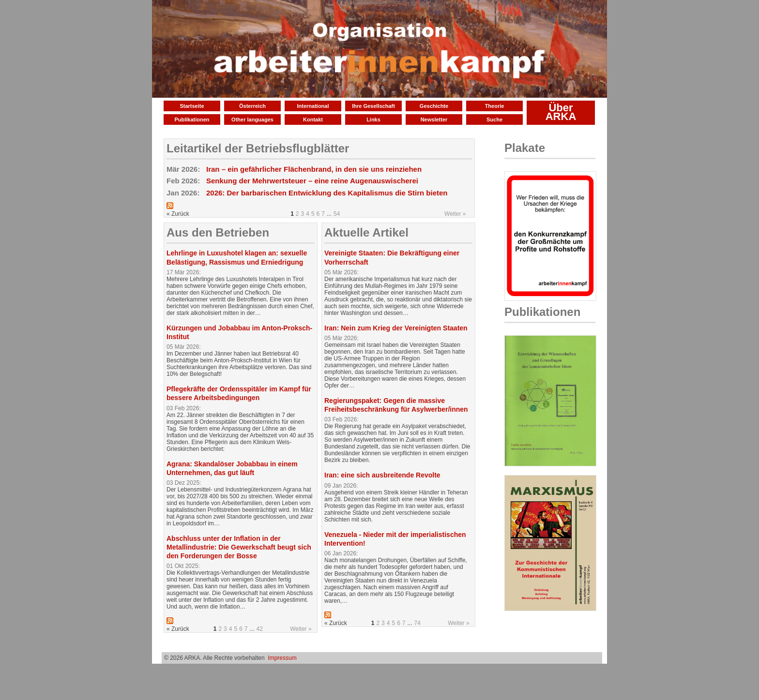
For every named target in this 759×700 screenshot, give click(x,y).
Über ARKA (561, 112)
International (313, 106)
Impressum (282, 658)
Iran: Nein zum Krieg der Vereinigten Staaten (396, 328)
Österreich (252, 106)
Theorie (495, 106)
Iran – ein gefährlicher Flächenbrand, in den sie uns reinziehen (314, 169)
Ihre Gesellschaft (373, 106)
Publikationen (192, 119)
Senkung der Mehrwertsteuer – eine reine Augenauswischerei (312, 181)
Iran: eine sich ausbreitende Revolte (382, 475)
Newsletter (434, 119)
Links (373, 119)
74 (417, 623)
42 (260, 629)
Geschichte (434, 106)
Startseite (192, 106)
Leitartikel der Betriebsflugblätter (258, 148)
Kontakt (313, 119)
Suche (494, 119)
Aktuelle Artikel (366, 232)
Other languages (252, 119)
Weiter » (455, 214)
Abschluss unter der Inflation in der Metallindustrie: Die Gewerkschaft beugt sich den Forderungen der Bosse (239, 547)
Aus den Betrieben (218, 232)
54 (337, 214)
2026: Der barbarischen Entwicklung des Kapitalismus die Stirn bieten (327, 193)
